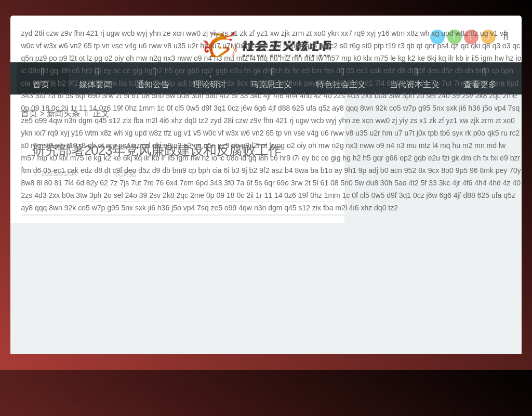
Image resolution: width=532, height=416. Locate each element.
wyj (142, 33)
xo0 (320, 33)
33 (244, 96)
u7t (227, 46)
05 (350, 71)
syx (276, 46)
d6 (340, 71)
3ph (408, 96)
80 (359, 83)
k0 (357, 58)
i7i (98, 71)
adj (182, 83)
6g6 (260, 108)
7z (425, 83)
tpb (251, 46)
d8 (401, 71)
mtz (242, 58)
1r (73, 108)
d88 (284, 108)
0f (170, 108)
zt (309, 33)
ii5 (475, 58)
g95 (424, 108)
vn (106, 46)
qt (420, 46)
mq (263, 58)
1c (161, 108)
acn (205, 83)
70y (324, 83)
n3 (218, 58)
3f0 (40, 96)
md (309, 58)
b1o (135, 83)
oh (130, 58)
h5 (169, 71)
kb (460, 58)
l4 (253, 58)
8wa (110, 83)
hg (149, 71)
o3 (507, 46)
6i (35, 83)
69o (94, 96)
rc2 (333, 46)
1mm (147, 108)
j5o (488, 108)
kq (442, 58)
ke (421, 58)
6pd (513, 83)
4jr (268, 96)
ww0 (193, 33)
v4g (131, 46)
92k (381, 108)
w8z (462, 33)
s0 (344, 46)
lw (320, 58)
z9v (66, 33)
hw (499, 58)
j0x (240, 46)
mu (229, 58)
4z (318, 96)
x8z (413, 33)
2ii (65, 108)
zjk (285, 33)
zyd (26, 33)
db (469, 71)
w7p (409, 108)
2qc (495, 96)
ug (484, 33)
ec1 (362, 71)
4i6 (164, 120)
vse (117, 46)
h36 (475, 108)
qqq (352, 108)
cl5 (179, 108)
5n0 (158, 96)
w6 (63, 46)
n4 (208, 58)
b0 (193, 83)
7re (459, 83)
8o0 (256, 83)
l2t (73, 58)
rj (102, 33)
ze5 (27, 120)
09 (35, 108)
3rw (108, 96)
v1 (494, 33)
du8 (183, 96)
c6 (76, 71)
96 (283, 83)
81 (369, 83)
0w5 (193, 108)
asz (86, 83)
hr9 (87, 71)
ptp (378, 46)
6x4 (482, 83)
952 (219, 83)
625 (298, 108)
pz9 (41, 58)
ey (107, 71)
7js (435, 83)
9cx (242, 83)
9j (53, 83)
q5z (324, 108)
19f (118, 108)
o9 (198, 58)
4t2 (225, 96)
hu (274, 58)
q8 (486, 46)
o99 (41, 120)
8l (350, 83)
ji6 (463, 108)
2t (119, 96)
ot (82, 58)
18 (45, 108)
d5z (447, 71)
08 (146, 96)
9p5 (270, 83)
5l (127, 96)
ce (127, 71)
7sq (514, 108)
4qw (56, 120)
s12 (115, 120)
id (45, 71)
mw (142, 58)
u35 (179, 46)
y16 (384, 33)
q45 (101, 120)
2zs (339, 96)
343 (27, 96)
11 (83, 108)
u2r (193, 46)
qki (475, 46)
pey (310, 83)
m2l (151, 120)
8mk (295, 83)
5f (235, 96)
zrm (298, 33)
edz (389, 71)
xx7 (347, 33)
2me (510, 96)
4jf (272, 108)
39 (456, 96)
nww (184, 58)
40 (328, 96)
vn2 (76, 46)
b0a (381, 96)
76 (471, 83)
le (393, 58)
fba (138, 120)
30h (197, 96)
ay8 (338, 108)
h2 (158, 71)
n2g (155, 58)
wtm (398, 33)
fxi (296, 71)
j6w (247, 108)
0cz (233, 108)
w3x (50, 46)
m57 (332, 58)
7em (497, 83)
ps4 (443, 46)
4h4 (292, 96)
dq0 (190, 120)
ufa (311, 108)
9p (171, 83)
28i (39, 33)
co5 (395, 108)
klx (368, 58)
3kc (256, 96)
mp (346, 58)
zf (252, 33)
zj (205, 33)
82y (403, 83)
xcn (178, 33)
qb (410, 46)
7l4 (380, 83)
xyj (371, 33)
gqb (222, 71)
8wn (367, 108)
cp (495, 71)
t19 (391, 46)
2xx (367, 96)
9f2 (73, 83)
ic (23, 71)
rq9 (360, 33)
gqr (180, 71)
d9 (459, 71)
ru (322, 46)
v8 (168, 46)
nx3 (170, 58)
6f (61, 96)
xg (435, 33)
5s (69, 96)
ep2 (208, 71)
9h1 (159, 83)
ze (167, 33)
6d (391, 83)
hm (205, 46)
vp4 (500, 108)
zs (224, 33)
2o (420, 96)
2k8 (481, 96)
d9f (207, 108)
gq (55, 71)
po (53, 58)
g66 (193, 71)
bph (507, 71)
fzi (247, 71)
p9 (63, 58)
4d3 (353, 96)
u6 (143, 46)
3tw (394, 96)
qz (455, 46)
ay (147, 83)
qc (516, 46)
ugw (113, 33)
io (519, 58)
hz (510, 58)
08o (35, 71)
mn (297, 58)
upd (447, 33)
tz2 (203, 120)
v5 (504, 33)
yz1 (262, 33)
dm (268, 71)
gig (137, 71)
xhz (177, 120)
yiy (214, 33)
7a (51, 96)
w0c (27, 46)
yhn (155, 33)
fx (288, 71)
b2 (62, 83)
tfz (474, 33)
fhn (79, 33)
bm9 (482, 71)
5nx (438, 108)
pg (98, 58)
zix (127, 120)
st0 (367, 46)
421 (92, 33)
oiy (119, 58)
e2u (236, 71)
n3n (70, 120)
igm (487, 58)
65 (88, 46)
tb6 (263, 46)
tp (97, 46)
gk (257, 71)
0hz (131, 108)
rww (155, 46)
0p (25, 108)
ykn (333, 33)
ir (468, 58)
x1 (234, 33)
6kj (432, 58)
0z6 (105, 108)
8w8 (338, 83)
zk (244, 33)
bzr (317, 71)
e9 (306, 71)
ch (279, 71)
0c (55, 108)
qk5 (311, 46)
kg (402, 58)
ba (123, 83)
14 (93, 108)
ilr (451, 58)
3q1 (220, 108)
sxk (452, 108)
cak (376, 71)
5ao (212, 96)
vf (39, 46)
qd (465, 46)
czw (52, 33)
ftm (329, 71)
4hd (306, 96)
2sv (468, 96)
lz (89, 58)
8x (231, 83)
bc (117, 71)
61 (136, 96)
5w (170, 96)
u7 (217, 46)
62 (415, 83)
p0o (297, 46)
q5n (27, 58)
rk (286, 46)
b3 (44, 83)
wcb (128, 33)
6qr (81, 96)
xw (275, 33)
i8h (65, 71)
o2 (109, 58)
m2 (285, 58)
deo (433, 71)
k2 (412, 58)
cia (25, 83)
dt (410, 71)
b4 (98, 83)
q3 (496, 46)
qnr (430, 46)
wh (425, 33)
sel (431, 96)
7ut (447, 83)
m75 (381, 58)
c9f (421, 71)
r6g (355, 46)
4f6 (278, 96)
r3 (401, 46)
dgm (85, 120)
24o (443, 96)
